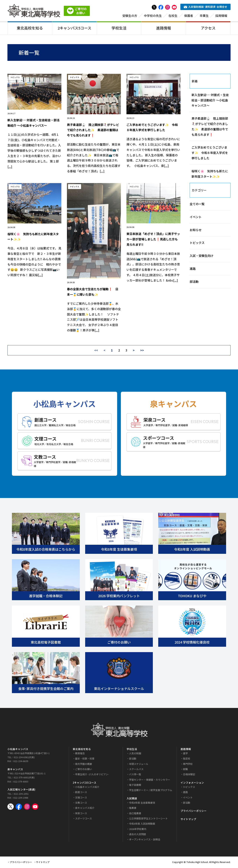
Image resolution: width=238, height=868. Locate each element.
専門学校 (188, 764)
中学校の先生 (153, 16)
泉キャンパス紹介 (85, 809)
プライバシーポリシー (194, 811)
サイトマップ (188, 820)
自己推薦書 (135, 814)
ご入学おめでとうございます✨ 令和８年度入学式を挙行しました (210, 153)
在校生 (173, 16)
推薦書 (133, 809)
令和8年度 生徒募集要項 (142, 803)
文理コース (81, 798)
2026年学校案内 (138, 830)
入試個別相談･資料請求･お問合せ (205, 7)
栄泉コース (81, 814)
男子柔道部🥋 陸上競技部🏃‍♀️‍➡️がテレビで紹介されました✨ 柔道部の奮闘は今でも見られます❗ (93, 131)
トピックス (197, 243)
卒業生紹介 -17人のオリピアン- (92, 775)
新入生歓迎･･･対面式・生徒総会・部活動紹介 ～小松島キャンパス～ (210, 101)
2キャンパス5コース (74, 28)
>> (142, 351)
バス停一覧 (135, 775)
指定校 (187, 759)
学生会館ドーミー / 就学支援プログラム (151, 791)
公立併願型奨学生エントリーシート (148, 819)
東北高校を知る (30, 28)
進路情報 (164, 28)
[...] (10, 167)
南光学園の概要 (84, 764)
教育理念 (80, 754)
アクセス (208, 28)
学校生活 (119, 28)
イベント (196, 217)
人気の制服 (135, 754)
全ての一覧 (197, 205)
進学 (185, 754)
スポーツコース (83, 819)
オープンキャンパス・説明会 (145, 840)
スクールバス (136, 770)
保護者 (189, 16)
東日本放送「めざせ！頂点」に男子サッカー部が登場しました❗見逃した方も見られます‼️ (153, 240)
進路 (193, 269)
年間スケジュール (139, 764)
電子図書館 (135, 786)
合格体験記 (189, 775)
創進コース (81, 793)
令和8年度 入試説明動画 (142, 824)
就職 (185, 770)
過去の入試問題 (138, 835)
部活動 (194, 282)
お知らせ (196, 230)
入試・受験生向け (202, 256)
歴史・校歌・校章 (85, 759)
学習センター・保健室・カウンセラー (150, 780)
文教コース (81, 803)
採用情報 (221, 16)
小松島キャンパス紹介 (87, 788)
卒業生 (204, 16)
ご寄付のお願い (84, 770)
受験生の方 (130, 16)
